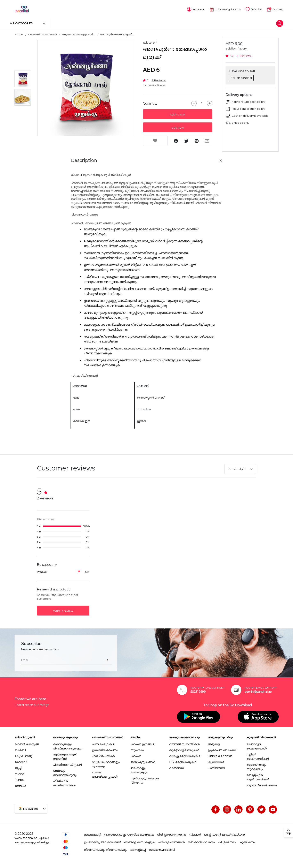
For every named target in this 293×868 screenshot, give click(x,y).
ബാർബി (20, 749)
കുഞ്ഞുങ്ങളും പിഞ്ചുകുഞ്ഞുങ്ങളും (68, 746)
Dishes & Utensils (220, 755)
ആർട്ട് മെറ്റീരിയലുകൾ (184, 749)
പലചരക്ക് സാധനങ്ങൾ (42, 34)
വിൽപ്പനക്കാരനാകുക (172, 834)
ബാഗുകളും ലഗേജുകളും (139, 769)
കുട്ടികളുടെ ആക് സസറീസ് (65, 756)
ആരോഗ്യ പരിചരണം (262, 785)
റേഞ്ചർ (20, 785)
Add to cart (178, 114)
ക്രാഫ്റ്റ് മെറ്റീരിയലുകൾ (185, 755)
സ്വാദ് (19, 773)
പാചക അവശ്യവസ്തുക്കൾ (105, 774)
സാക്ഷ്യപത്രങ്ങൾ (162, 849)
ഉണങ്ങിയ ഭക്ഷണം (105, 749)
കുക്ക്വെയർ (216, 761)
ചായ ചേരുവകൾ (103, 744)
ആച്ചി (18, 767)
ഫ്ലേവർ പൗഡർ (103, 755)
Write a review (63, 610)
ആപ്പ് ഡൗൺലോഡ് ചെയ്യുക (225, 834)
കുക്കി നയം (247, 841)
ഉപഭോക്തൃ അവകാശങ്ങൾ (102, 841)
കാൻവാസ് (176, 767)
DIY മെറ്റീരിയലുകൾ (183, 761)
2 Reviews (159, 80)
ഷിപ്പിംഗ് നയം (227, 841)
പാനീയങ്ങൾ (216, 767)
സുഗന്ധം (137, 749)
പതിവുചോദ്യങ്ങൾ (171, 841)
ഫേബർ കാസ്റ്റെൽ (27, 744)
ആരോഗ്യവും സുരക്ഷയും (256, 766)
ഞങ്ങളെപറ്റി (92, 834)
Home (19, 34)
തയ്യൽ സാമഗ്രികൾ (184, 744)
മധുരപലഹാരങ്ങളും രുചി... (78, 34)
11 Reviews (244, 55)
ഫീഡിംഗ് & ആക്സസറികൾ (64, 782)
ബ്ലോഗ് (195, 834)
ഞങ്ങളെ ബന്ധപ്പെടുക (140, 841)
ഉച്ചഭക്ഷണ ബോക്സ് (222, 749)
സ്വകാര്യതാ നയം (201, 841)
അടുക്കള (214, 744)
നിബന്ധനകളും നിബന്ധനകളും (105, 849)
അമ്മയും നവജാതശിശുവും (65, 772)
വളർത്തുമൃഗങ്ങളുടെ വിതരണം (145, 780)
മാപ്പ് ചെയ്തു (23, 755)
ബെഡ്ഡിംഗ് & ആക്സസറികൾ (258, 776)
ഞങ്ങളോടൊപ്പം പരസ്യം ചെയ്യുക (129, 834)
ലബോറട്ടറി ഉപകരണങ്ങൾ (257, 746)
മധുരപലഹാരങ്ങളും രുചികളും (106, 764)
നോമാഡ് (21, 761)
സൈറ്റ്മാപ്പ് (138, 849)
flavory (242, 48)
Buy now (178, 127)
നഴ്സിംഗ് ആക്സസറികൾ (258, 756)
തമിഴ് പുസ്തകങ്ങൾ (143, 761)
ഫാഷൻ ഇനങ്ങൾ (142, 744)
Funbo (19, 779)
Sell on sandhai (241, 77)
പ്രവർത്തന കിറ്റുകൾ (67, 764)
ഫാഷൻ (136, 755)
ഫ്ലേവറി (150, 42)
